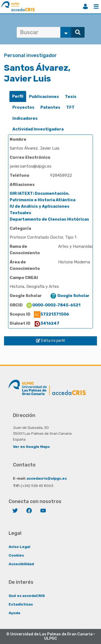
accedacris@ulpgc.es (47, 478)
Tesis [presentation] (71, 97)
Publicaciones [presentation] (44, 97)
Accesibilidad (21, 564)
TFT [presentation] (70, 107)
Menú (96, 6)
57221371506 (51, 314)
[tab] (18, 96)
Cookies (16, 555)
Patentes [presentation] (50, 107)
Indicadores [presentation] (25, 118)
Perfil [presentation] (18, 96)
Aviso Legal (19, 547)
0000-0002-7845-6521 (53, 305)
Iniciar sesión (85, 6)
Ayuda (14, 613)
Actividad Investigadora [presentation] (38, 129)
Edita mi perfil (50, 341)
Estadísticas (21, 604)
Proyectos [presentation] (23, 107)
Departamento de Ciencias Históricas (49, 219)
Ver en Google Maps (31, 447)
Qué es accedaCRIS (27, 596)
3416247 (47, 323)
